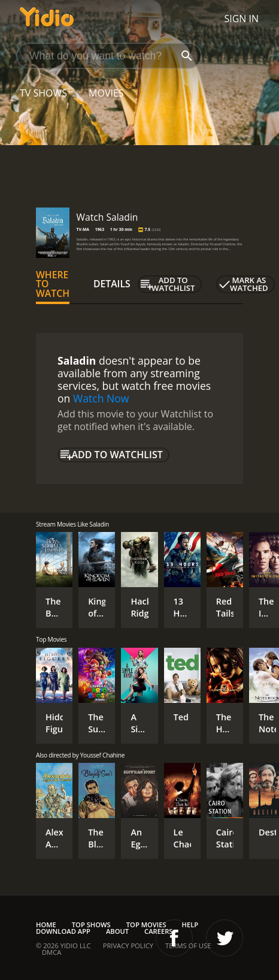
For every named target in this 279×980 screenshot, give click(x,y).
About (117, 931)
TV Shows (43, 93)
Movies (106, 93)
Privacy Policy (128, 946)
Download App (63, 931)
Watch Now (101, 398)
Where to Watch (53, 284)
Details (112, 284)
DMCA (51, 952)
